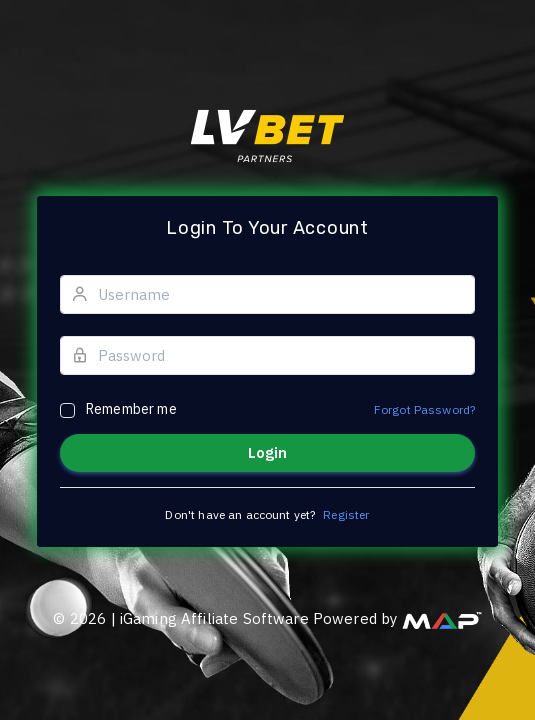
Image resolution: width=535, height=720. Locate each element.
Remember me (131, 409)
